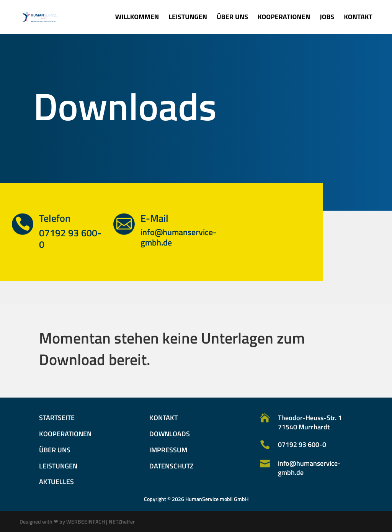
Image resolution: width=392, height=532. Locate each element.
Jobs (327, 18)
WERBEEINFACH (86, 521)
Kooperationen (284, 18)
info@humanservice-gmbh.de (178, 237)
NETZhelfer (122, 521)
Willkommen (137, 18)
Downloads (170, 434)
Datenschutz (171, 466)
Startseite (57, 418)
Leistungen (188, 18)
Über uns (232, 18)
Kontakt (358, 18)
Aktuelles (56, 482)
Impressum (168, 450)
